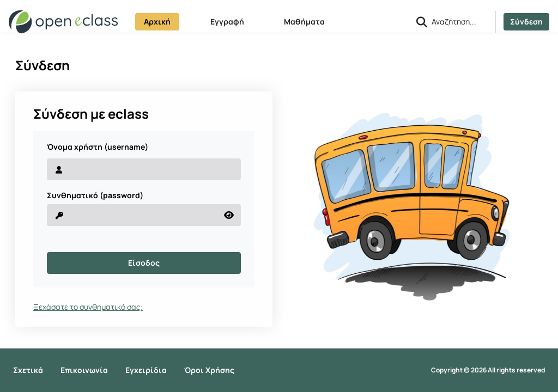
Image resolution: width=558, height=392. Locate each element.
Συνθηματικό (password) (95, 195)
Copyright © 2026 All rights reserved (488, 370)
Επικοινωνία (84, 370)
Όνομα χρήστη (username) (98, 147)
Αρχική (157, 22)
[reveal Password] (132, 215)
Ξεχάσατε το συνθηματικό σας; (88, 307)
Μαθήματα (304, 22)
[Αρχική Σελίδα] (63, 22)
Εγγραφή (227, 22)
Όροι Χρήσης (209, 370)
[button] (422, 22)
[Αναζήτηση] (459, 21)
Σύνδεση (526, 22)
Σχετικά (28, 370)
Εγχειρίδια (146, 370)
